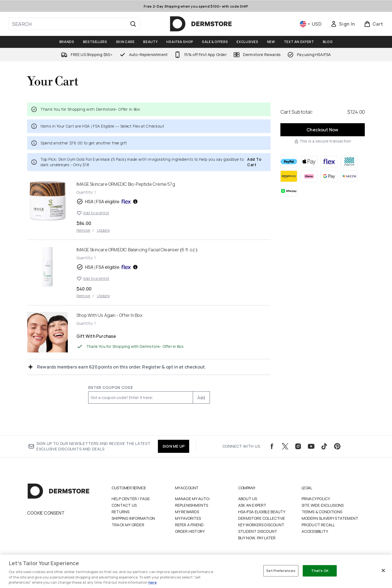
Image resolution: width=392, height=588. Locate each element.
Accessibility (315, 531)
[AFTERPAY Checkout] (289, 191)
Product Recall (318, 525)
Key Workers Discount (261, 525)
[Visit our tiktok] (324, 446)
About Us (248, 499)
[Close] (383, 571)
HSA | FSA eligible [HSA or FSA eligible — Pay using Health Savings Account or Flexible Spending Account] (107, 202)
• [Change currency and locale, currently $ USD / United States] (311, 24)
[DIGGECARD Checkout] (349, 162)
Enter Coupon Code (111, 387)
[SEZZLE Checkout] (349, 176)
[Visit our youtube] (311, 446)
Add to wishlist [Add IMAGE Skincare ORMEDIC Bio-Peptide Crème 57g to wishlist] (93, 213)
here (152, 582)
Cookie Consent (46, 513)
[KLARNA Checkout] (309, 176)
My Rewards (187, 512)
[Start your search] (74, 24)
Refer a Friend (189, 525)
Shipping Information (133, 518)
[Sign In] (343, 24)
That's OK (320, 571)
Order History (190, 531)
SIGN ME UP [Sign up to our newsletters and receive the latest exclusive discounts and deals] (174, 446)
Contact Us (124, 505)
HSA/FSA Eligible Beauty (262, 512)
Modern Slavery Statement (330, 518)
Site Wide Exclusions (323, 505)
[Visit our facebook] (272, 446)
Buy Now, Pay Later (257, 538)
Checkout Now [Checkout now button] (323, 130)
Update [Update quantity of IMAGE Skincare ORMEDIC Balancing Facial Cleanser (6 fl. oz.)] (103, 296)
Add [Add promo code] (201, 398)
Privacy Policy (316, 499)
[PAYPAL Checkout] (289, 162)
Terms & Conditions (322, 512)
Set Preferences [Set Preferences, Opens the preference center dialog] (281, 571)
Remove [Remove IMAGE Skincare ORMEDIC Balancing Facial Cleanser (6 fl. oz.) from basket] (83, 296)
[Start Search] (133, 24)
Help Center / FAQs (131, 499)
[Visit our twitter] (285, 446)
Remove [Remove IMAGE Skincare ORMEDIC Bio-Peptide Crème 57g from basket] (83, 230)
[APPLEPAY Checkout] (309, 162)
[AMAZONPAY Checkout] (289, 176)
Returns (120, 512)
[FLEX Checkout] (329, 162)
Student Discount (258, 531)
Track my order (128, 525)
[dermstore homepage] (201, 24)
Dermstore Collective (262, 518)
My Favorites (188, 518)
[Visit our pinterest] (337, 446)
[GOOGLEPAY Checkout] (329, 176)
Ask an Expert (252, 505)
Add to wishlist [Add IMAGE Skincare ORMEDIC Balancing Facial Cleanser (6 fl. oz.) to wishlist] (93, 278)
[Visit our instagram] (298, 446)
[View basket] (374, 24)
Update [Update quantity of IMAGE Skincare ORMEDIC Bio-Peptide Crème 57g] (103, 230)
